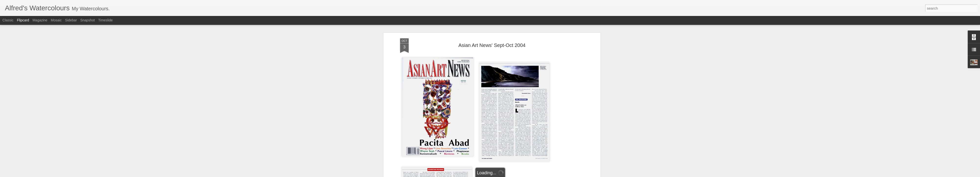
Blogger (491, 174)
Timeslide (105, 20)
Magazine (40, 20)
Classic (8, 20)
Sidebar (71, 20)
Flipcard (23, 20)
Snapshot (88, 20)
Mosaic (56, 20)
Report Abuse (506, 174)
